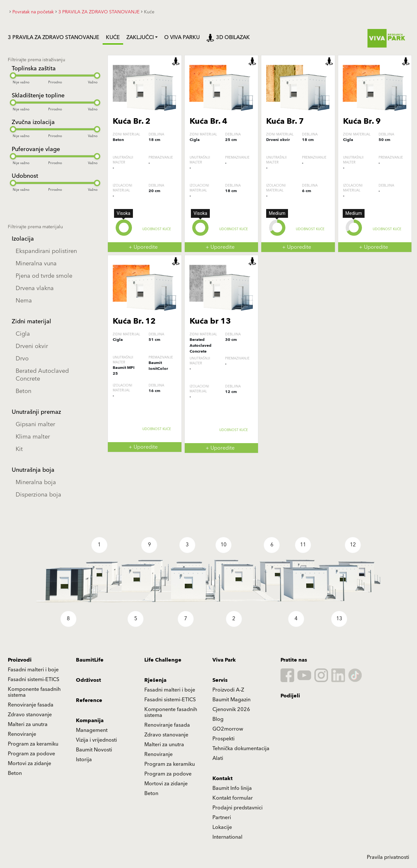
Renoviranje (22, 734)
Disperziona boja (38, 495)
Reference (89, 700)
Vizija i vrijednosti (96, 740)
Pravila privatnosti (388, 857)
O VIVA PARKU (182, 37)
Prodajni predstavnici (237, 808)
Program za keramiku (33, 744)
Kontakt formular (233, 798)
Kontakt (223, 778)
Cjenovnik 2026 (231, 709)
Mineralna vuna (36, 264)
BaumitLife (90, 660)
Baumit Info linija (232, 788)
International (227, 837)
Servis (220, 680)
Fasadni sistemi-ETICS (34, 679)
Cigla (23, 334)
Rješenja (155, 680)
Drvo (22, 359)
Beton (23, 391)
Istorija (84, 760)
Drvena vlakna (35, 288)
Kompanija (90, 721)
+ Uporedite (143, 247)
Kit (19, 449)
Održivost (88, 680)
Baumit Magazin (231, 700)
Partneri (222, 818)
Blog (218, 719)
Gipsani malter (35, 424)
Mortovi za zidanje (29, 763)
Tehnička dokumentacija (241, 749)
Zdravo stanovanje (30, 715)
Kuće (113, 37)
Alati (218, 758)
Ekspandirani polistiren (46, 251)
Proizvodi (20, 660)
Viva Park (224, 660)
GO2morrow (228, 729)
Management (92, 730)
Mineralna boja (36, 482)
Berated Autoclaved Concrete (42, 375)
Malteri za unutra (28, 724)
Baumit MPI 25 (124, 371)
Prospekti (223, 739)
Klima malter (33, 437)
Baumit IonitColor (158, 366)
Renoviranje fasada (31, 705)
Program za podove (31, 754)
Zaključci (140, 37)
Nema (24, 301)
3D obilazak (228, 37)
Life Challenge (163, 660)
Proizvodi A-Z (228, 690)
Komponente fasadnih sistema (34, 692)
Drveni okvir (32, 346)
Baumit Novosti (94, 750)
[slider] (13, 76)
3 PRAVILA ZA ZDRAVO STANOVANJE (54, 37)
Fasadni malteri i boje (33, 670)
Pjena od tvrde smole (44, 276)
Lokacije (222, 827)
